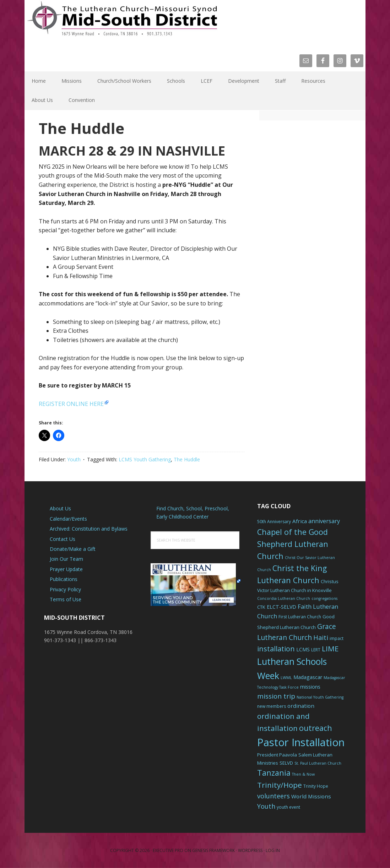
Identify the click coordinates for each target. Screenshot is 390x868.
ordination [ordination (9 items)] (301, 706)
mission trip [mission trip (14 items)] (276, 696)
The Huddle (187, 459)
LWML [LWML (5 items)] (286, 678)
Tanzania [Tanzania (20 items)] (274, 773)
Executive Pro (168, 850)
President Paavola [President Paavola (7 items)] (277, 755)
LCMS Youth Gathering (145, 459)
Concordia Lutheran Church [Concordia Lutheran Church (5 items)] (284, 598)
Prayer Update (66, 569)
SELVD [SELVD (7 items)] (286, 763)
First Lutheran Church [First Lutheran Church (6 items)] (300, 617)
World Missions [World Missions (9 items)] (311, 796)
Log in (273, 850)
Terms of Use (66, 599)
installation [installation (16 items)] (276, 649)
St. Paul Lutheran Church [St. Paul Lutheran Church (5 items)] (318, 763)
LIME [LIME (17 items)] (330, 649)
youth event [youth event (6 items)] (288, 807)
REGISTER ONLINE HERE (71, 404)
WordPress (250, 850)
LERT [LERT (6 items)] (316, 650)
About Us (60, 508)
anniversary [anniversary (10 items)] (324, 521)
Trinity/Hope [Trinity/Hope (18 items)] (280, 785)
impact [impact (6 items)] (337, 638)
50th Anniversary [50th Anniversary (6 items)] (274, 522)
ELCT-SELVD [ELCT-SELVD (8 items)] (281, 607)
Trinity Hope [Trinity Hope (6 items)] (316, 786)
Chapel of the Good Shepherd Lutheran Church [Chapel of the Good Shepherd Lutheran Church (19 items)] (293, 544)
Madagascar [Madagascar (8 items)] (308, 677)
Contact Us (63, 539)
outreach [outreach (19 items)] (316, 728)
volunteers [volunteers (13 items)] (273, 796)
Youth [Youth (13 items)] (266, 806)
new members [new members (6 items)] (272, 706)
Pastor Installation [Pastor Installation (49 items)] (301, 742)
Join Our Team (66, 559)
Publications (64, 579)
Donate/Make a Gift (73, 549)
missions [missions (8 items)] (310, 687)
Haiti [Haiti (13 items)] (321, 638)
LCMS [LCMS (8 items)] (303, 649)
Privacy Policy (65, 589)
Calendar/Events (68, 519)
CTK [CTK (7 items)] (261, 607)
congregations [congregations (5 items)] (324, 598)
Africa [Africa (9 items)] (300, 521)
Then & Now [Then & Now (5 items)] (303, 774)
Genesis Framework (213, 850)
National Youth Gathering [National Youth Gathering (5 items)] (320, 697)
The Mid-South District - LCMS (122, 22)
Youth (74, 459)
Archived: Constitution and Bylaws (89, 529)
